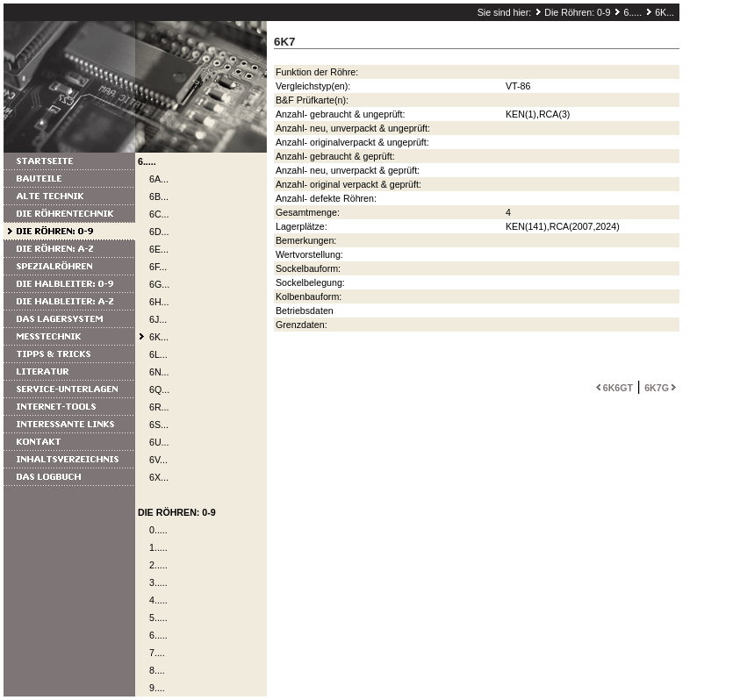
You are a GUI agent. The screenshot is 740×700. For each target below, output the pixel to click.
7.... (157, 653)
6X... (159, 477)
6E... (159, 249)
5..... (158, 618)
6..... (632, 12)
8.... (157, 670)
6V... (158, 460)
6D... (159, 232)
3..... (158, 582)
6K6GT (613, 388)
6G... (159, 284)
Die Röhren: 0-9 (577, 12)
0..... (158, 530)
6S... (159, 425)
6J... (158, 319)
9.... (157, 688)
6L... (158, 354)
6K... (665, 12)
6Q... (159, 389)
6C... (159, 214)
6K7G (662, 388)
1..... (158, 547)
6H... (159, 302)
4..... (158, 600)
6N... (159, 372)
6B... (159, 196)
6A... (159, 179)
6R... (159, 407)
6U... (159, 442)
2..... (158, 565)
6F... (158, 267)
